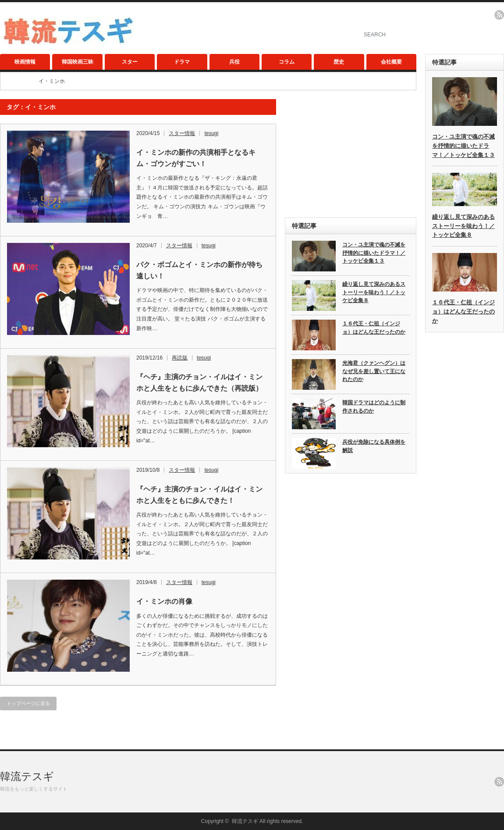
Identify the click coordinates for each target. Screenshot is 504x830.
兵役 (234, 62)
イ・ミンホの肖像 (164, 601)
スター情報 (182, 133)
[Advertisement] (351, 154)
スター (130, 62)
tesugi (211, 133)
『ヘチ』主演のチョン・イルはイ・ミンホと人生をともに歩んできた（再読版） (199, 383)
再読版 (180, 358)
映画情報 (25, 62)
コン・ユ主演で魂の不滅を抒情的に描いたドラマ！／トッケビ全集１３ (374, 253)
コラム (287, 62)
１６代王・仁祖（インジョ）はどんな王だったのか (374, 328)
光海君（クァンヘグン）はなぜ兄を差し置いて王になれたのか (374, 371)
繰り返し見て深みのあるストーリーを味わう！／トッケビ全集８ (374, 292)
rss (499, 15)
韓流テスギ (27, 776)
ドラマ (182, 62)
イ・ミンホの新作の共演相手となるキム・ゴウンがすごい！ (196, 158)
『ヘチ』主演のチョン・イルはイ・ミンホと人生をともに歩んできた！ (199, 495)
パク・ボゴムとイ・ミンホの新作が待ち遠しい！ (199, 270)
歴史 (339, 62)
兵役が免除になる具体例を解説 (374, 446)
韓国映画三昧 (78, 62)
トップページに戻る (28, 703)
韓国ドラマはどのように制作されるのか (374, 407)
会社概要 (391, 62)
